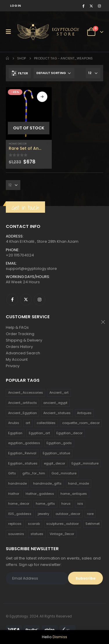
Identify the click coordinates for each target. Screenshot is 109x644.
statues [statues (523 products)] (37, 534)
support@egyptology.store (31, 269)
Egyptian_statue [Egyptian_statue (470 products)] (56, 453)
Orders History (19, 347)
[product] (29, 114)
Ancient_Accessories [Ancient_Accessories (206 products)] (26, 393)
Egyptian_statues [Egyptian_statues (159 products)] (23, 463)
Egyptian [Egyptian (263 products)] (15, 433)
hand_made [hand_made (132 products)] (78, 483)
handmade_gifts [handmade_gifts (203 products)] (47, 483)
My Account (17, 359)
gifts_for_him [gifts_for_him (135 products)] (34, 473)
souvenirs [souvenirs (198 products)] (16, 534)
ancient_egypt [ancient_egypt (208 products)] (55, 403)
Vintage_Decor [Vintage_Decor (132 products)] (62, 534)
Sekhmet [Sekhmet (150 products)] (93, 524)
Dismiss (60, 637)
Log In (16, 6)
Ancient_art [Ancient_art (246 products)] (59, 393)
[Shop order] (54, 73)
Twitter (26, 300)
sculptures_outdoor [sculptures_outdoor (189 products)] (62, 524)
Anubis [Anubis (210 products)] (14, 423)
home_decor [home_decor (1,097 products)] (19, 504)
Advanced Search (23, 353)
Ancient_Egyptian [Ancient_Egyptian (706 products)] (23, 413)
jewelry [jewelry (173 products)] (43, 514)
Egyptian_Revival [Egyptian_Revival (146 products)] (22, 453)
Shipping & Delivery (24, 340)
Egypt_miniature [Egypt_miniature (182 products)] (85, 463)
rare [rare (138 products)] (90, 514)
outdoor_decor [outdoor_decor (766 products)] (68, 514)
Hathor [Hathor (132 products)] (14, 494)
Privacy (13, 366)
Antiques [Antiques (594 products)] (84, 413)
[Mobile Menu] (10, 32)
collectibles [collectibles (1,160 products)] (46, 423)
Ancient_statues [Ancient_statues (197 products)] (57, 413)
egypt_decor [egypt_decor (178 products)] (54, 463)
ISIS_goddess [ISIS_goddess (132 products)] (20, 514)
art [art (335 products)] (28, 423)
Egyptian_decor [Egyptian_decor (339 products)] (69, 433)
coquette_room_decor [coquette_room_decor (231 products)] (81, 423)
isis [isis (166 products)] (80, 504)
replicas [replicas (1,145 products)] (15, 524)
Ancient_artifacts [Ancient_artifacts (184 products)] (23, 403)
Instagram (40, 300)
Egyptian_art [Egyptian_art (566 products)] (39, 433)
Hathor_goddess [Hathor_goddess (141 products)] (40, 494)
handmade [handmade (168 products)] (17, 483)
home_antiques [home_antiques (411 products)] (74, 494)
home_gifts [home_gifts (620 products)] (45, 504)
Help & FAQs (17, 327)
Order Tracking (20, 334)
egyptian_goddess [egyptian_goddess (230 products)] (24, 443)
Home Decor (18, 144)
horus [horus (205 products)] (66, 504)
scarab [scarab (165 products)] (34, 524)
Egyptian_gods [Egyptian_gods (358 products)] (59, 443)
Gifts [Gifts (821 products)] (12, 473)
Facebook (12, 300)
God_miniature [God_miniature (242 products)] (64, 473)
